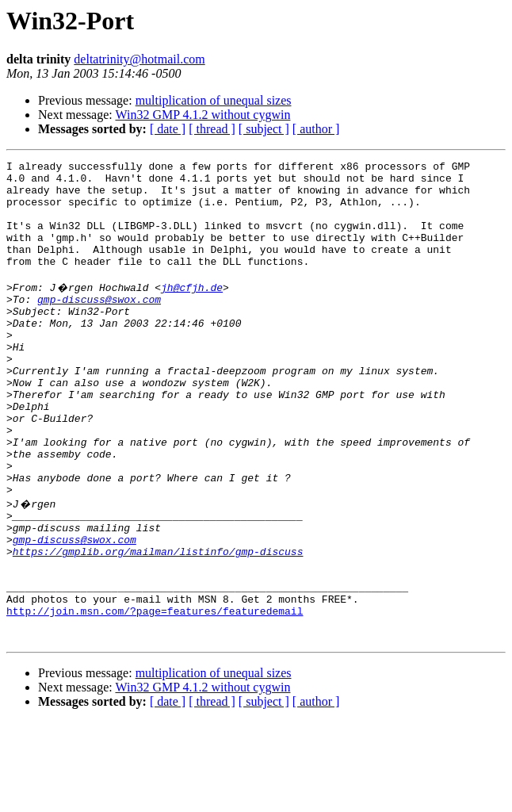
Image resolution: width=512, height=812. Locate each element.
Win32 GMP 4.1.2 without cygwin (203, 115)
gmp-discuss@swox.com (99, 325)
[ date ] (168, 129)
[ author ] (316, 129)
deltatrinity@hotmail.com (139, 59)
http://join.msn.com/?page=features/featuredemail (155, 696)
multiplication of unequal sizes (214, 100)
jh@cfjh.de (192, 311)
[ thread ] (212, 129)
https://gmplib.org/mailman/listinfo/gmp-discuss (158, 625)
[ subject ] (264, 129)
